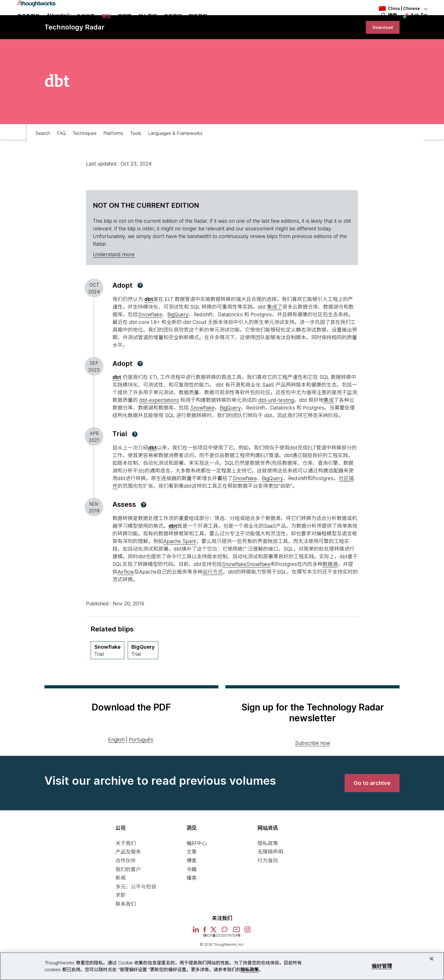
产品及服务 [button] (28, 24)
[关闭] (432, 959)
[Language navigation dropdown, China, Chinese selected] (396, 9)
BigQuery (178, 339)
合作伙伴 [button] (86, 24)
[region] (222, 966)
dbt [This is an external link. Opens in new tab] (152, 472)
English (116, 764)
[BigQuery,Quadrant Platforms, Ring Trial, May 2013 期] (143, 675)
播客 (192, 902)
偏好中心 (197, 868)
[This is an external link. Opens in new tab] (149, 324)
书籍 (192, 894)
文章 (192, 876)
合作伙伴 (126, 885)
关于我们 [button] (173, 24)
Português (141, 764)
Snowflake (150, 339)
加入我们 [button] (148, 24)
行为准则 (268, 885)
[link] (378, 47)
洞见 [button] (106, 24)
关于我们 (126, 868)
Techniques (85, 155)
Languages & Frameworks (175, 155)
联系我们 (126, 929)
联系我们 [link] (198, 24)
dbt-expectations (159, 425)
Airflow (126, 596)
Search (43, 155)
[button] (140, 310)
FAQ (61, 155)
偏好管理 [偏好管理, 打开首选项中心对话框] (382, 966)
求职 (121, 920)
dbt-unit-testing (276, 425)
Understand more (114, 279)
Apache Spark (180, 566)
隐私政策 (268, 868)
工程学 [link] (125, 24)
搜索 (392, 23)
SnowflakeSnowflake (246, 589)
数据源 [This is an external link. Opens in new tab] (330, 589)
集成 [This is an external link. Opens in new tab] (329, 425)
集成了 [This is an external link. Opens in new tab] (275, 331)
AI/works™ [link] (58, 23)
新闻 (121, 902)
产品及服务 (128, 876)
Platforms (113, 155)
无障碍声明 (270, 876)
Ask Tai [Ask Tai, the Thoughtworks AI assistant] (419, 23)
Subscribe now (313, 768)
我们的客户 (128, 894)
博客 (192, 885)
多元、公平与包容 (136, 911)
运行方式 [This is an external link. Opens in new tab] (213, 596)
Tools (136, 155)
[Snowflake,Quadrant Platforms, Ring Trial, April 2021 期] (107, 675)
